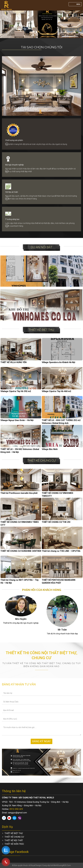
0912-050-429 (16, 809)
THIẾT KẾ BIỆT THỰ (42, 330)
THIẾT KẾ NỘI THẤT (14, 840)
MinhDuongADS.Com (62, 865)
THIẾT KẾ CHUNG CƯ (42, 460)
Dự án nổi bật (42, 247)
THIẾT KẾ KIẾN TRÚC (14, 844)
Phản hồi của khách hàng (42, 590)
